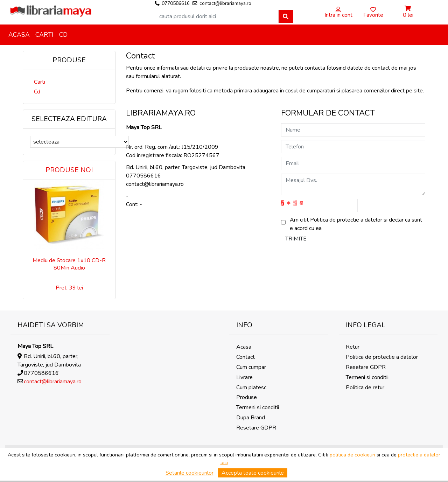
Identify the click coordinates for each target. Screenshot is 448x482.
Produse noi (69, 170)
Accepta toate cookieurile (253, 473)
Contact (246, 357)
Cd (63, 35)
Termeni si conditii (258, 407)
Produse (247, 397)
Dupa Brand (251, 418)
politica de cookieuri (352, 455)
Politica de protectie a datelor (382, 357)
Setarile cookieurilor (190, 473)
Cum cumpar (251, 367)
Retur (353, 347)
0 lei (408, 15)
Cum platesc (251, 387)
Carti (44, 35)
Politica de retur (365, 387)
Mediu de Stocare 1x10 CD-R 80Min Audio (69, 264)
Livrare (244, 377)
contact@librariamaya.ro (53, 382)
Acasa (19, 35)
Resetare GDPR (256, 428)
